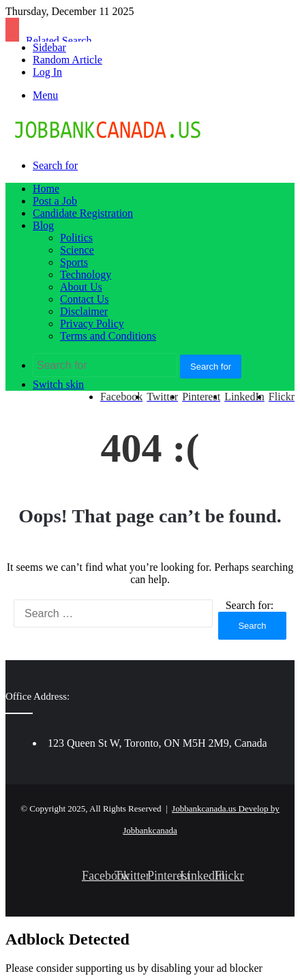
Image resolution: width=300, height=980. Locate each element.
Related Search (59, 41)
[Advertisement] (150, 333)
